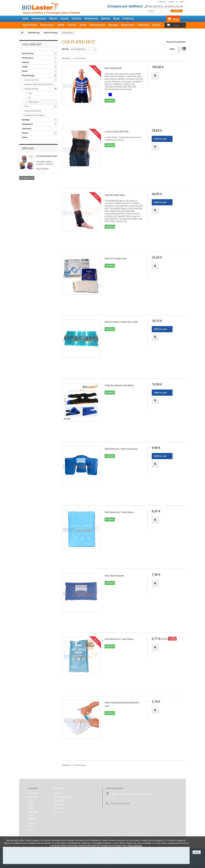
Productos (128, 19)
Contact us (162, 2)
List (184, 49)
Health (61, 25)
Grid (179, 49)
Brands (156, 25)
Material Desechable (32, 111)
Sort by (65, 49)
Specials (28, 148)
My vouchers (58, 812)
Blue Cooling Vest (113, 68)
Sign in (182, 2)
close (197, 852)
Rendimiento (91, 19)
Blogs (116, 19)
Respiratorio (128, 25)
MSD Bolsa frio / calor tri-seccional (121, 449)
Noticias (106, 19)
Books (83, 25)
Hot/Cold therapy (31, 89)
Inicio (26, 19)
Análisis (72, 25)
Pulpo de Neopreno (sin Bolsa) (119, 385)
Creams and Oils (31, 80)
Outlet (25, 137)
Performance (47, 25)
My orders (57, 793)
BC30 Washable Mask (47, 156)
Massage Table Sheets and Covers (38, 84)
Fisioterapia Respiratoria (34, 115)
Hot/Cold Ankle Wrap (115, 195)
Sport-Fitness (30, 25)
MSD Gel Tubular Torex (116, 258)
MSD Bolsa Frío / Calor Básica (119, 512)
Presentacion (39, 19)
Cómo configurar (135, 846)
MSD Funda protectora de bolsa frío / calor (122, 704)
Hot (29, 98)
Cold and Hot (33, 102)
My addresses (59, 804)
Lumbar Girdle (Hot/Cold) (117, 132)
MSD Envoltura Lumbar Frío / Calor (121, 322)
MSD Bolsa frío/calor (114, 576)
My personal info (60, 808)
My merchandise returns (63, 797)
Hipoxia (53, 19)
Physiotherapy (97, 25)
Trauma (65, 19)
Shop (176, 19)
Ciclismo (77, 19)
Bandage (113, 25)
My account (59, 788)
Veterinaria (143, 25)
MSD (26, 106)
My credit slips (59, 801)
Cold (30, 93)
